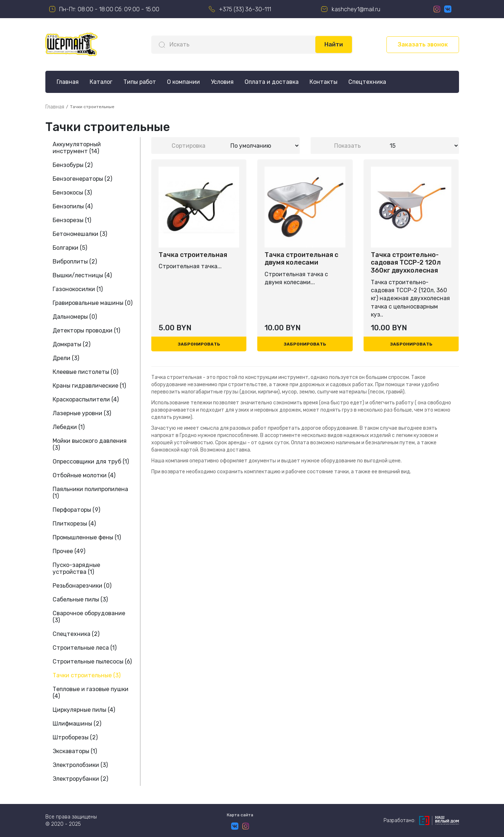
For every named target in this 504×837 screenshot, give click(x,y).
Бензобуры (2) (73, 165)
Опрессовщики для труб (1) (91, 462)
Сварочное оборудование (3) (89, 617)
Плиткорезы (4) (74, 524)
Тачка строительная (193, 255)
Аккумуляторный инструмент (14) (77, 148)
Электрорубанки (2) (80, 779)
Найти (334, 44)
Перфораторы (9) (76, 510)
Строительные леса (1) (85, 648)
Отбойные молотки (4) (84, 475)
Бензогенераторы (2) (82, 179)
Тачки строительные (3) (87, 675)
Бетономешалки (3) (80, 234)
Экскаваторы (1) (75, 751)
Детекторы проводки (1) (86, 330)
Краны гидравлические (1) (89, 386)
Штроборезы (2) (75, 737)
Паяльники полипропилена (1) (90, 493)
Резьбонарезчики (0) (82, 586)
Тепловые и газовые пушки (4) (91, 693)
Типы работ (140, 82)
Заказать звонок (423, 44)
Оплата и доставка (272, 82)
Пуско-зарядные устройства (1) (76, 568)
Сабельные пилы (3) (80, 599)
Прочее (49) (69, 551)
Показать (347, 146)
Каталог (101, 82)
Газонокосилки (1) (78, 289)
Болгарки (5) (70, 248)
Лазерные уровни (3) (82, 413)
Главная (68, 82)
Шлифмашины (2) (77, 724)
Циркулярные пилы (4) (84, 710)
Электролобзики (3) (80, 765)
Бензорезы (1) (72, 220)
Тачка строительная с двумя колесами (301, 259)
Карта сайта (240, 815)
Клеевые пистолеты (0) (85, 372)
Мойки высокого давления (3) (90, 444)
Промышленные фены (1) (87, 537)
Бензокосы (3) (72, 193)
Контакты (323, 82)
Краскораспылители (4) (86, 399)
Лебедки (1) (69, 427)
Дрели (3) (66, 358)
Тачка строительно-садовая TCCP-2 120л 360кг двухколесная (406, 263)
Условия (222, 82)
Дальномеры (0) (75, 317)
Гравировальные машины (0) (93, 303)
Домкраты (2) (71, 344)
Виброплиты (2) (75, 262)
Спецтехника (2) (76, 634)
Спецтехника (367, 82)
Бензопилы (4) (73, 206)
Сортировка (189, 146)
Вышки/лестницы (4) (82, 275)
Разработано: (421, 820)
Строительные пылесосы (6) (92, 662)
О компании (183, 82)
